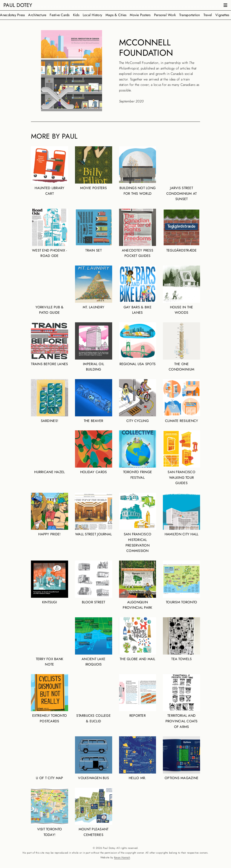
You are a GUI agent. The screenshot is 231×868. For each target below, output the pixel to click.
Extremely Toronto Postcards (50, 699)
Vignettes (222, 15)
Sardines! (50, 401)
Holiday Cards (94, 452)
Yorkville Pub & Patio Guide (50, 290)
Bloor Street (94, 583)
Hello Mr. (138, 758)
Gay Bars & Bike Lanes (138, 290)
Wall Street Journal (94, 515)
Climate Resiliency (181, 401)
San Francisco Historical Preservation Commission (138, 523)
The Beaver (94, 401)
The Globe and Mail (138, 639)
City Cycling (138, 401)
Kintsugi (50, 583)
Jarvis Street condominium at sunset (181, 174)
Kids (76, 15)
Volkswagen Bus (94, 758)
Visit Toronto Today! (50, 812)
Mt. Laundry (94, 288)
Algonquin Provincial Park (138, 585)
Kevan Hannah (122, 857)
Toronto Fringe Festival (138, 455)
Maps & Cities (116, 15)
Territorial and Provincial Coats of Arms (181, 702)
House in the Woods (181, 290)
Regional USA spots (138, 344)
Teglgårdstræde (181, 231)
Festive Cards (60, 15)
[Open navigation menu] (225, 5)
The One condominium (181, 347)
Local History (92, 15)
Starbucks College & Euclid (94, 699)
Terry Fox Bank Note (50, 642)
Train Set (94, 231)
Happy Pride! (50, 515)
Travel (208, 15)
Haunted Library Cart (50, 171)
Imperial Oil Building (94, 347)
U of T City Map (50, 758)
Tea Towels (181, 639)
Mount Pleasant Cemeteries (94, 812)
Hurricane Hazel (50, 452)
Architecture (37, 15)
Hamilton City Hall (181, 515)
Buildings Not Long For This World (138, 171)
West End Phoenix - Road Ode (50, 233)
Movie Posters (140, 15)
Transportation (190, 15)
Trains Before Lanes (50, 344)
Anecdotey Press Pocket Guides (138, 233)
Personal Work (165, 15)
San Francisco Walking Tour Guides (181, 458)
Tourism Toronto (181, 583)
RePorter (138, 696)
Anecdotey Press (12, 15)
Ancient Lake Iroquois (94, 642)
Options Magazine (181, 758)
